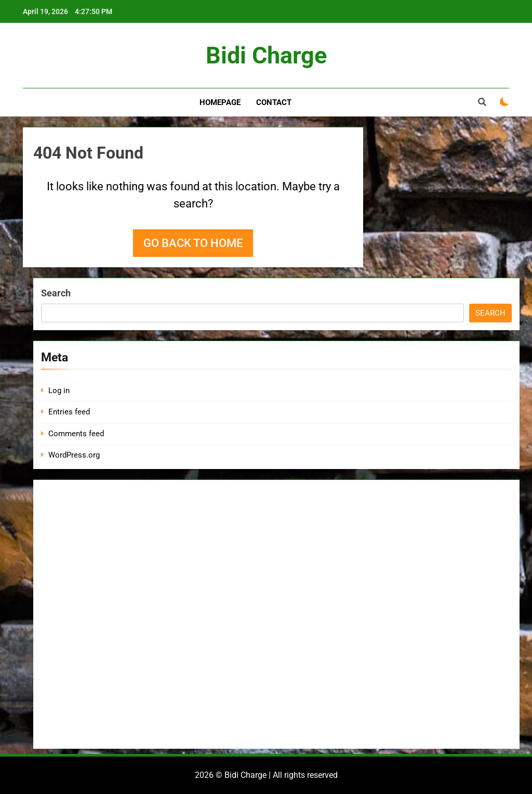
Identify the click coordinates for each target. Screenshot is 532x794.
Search (56, 293)
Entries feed (69, 412)
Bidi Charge (266, 55)
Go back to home (193, 243)
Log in (59, 391)
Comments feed (76, 434)
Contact (274, 102)
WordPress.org (74, 455)
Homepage (220, 102)
